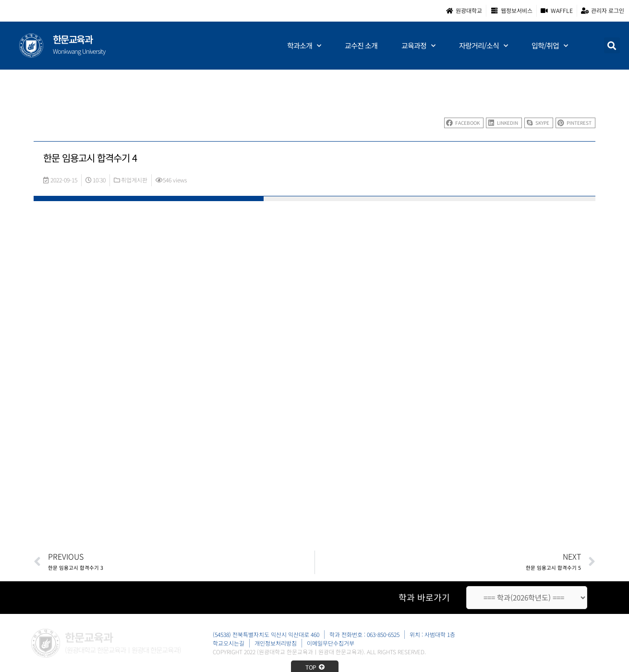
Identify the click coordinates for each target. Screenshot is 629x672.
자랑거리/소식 (483, 46)
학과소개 (304, 46)
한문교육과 (73, 39)
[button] (612, 45)
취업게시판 (134, 180)
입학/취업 (550, 46)
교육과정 (418, 46)
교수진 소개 (361, 45)
